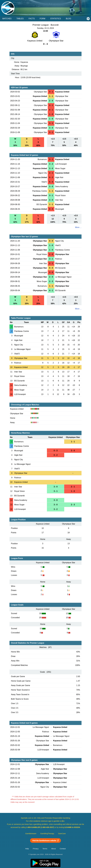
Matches (7, 19)
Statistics (56, 19)
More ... (78, 227)
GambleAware (31, 834)
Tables (20, 19)
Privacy (36, 849)
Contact (63, 849)
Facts (32, 19)
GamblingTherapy (47, 834)
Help (27, 849)
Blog (68, 19)
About (53, 849)
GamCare (62, 834)
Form (42, 19)
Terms (45, 849)
